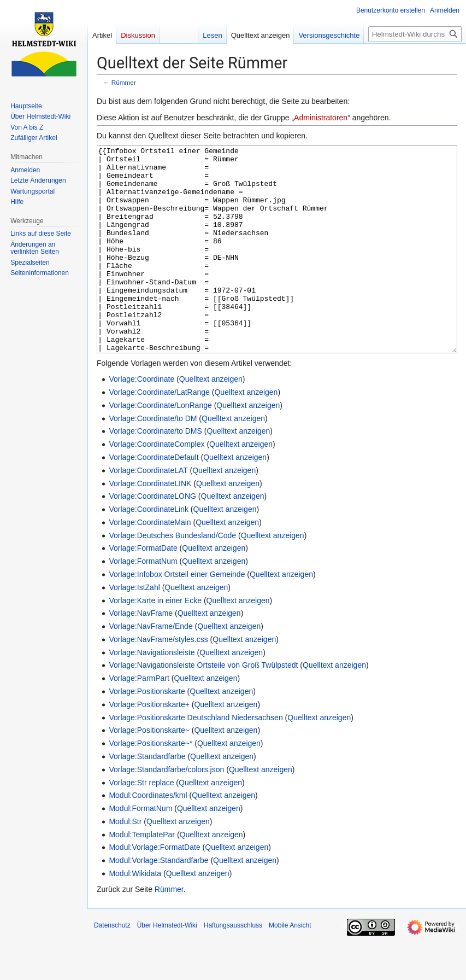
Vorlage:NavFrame (141, 654)
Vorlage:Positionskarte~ (149, 771)
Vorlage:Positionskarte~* (151, 784)
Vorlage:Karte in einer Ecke (155, 641)
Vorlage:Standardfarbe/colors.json (166, 810)
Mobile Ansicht (290, 966)
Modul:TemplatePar (142, 876)
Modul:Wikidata (135, 914)
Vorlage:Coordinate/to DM (153, 459)
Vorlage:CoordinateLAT (148, 511)
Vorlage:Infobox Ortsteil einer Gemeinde (177, 615)
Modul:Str (125, 862)
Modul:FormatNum (140, 849)
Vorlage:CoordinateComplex (157, 485)
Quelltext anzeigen (211, 420)
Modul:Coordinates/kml (148, 836)
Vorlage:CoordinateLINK (150, 524)
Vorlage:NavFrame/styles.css (158, 680)
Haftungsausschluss (233, 966)
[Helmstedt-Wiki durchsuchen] (415, 34)
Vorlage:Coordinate (141, 420)
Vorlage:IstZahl (134, 628)
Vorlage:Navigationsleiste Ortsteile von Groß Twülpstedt (203, 706)
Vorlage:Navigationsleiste (152, 693)
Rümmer (124, 82)
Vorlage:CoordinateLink (149, 550)
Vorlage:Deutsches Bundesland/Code (172, 576)
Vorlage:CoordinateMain (150, 563)
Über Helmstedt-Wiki (167, 966)
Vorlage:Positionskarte (147, 732)
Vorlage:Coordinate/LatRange (159, 433)
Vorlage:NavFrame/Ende (151, 667)
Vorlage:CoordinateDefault (154, 498)
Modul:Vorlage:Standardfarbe (158, 901)
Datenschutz (112, 966)
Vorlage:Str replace (141, 824)
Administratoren (321, 118)
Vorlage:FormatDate (143, 589)
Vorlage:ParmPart (139, 719)
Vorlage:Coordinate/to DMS (155, 472)
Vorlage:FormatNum (143, 602)
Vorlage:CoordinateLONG (152, 537)
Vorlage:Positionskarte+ (149, 745)
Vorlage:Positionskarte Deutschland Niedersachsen (196, 759)
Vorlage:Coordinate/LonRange (160, 446)
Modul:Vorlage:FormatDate (154, 888)
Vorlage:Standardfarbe (147, 797)
